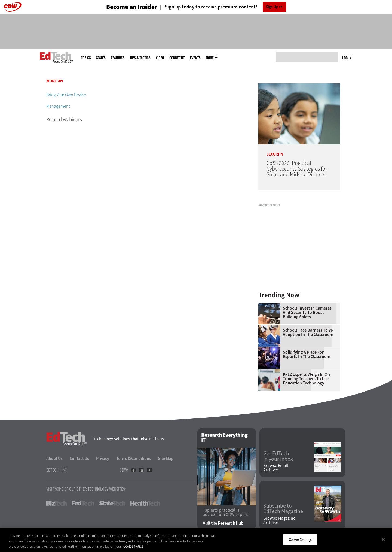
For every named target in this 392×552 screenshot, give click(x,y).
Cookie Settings (300, 539)
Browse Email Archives (276, 468)
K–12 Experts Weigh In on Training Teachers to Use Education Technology (306, 379)
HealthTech (145, 503)
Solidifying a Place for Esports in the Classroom (307, 354)
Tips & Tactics (140, 58)
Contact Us (79, 458)
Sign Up (272, 7)
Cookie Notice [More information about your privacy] (133, 546)
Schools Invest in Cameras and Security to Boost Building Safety (307, 313)
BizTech (56, 503)
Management (58, 106)
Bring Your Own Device (66, 95)
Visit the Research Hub (223, 523)
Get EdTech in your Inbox (278, 456)
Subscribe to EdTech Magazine (283, 509)
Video (160, 58)
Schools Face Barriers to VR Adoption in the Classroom (308, 332)
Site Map (166, 458)
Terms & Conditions (134, 458)
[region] (196, 540)
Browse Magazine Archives (279, 520)
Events (195, 58)
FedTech (83, 503)
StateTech (112, 503)
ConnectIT (177, 58)
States (101, 58)
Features (117, 58)
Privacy (103, 458)
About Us (54, 458)
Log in (347, 58)
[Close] (383, 539)
